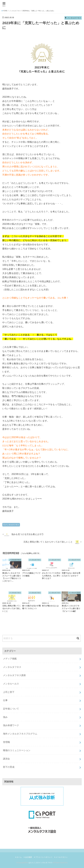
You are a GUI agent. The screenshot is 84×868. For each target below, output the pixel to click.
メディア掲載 (10, 659)
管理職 (6, 742)
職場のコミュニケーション (17, 750)
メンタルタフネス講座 (14, 675)
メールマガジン (62, 857)
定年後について (11, 709)
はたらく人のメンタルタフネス (41, 863)
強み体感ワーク (11, 725)
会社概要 (29, 857)
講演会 (6, 759)
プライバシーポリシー (44, 857)
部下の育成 (9, 767)
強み (5, 717)
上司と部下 (9, 692)
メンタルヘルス (11, 684)
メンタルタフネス (12, 525)
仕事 (5, 700)
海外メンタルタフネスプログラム (20, 734)
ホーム (19, 857)
